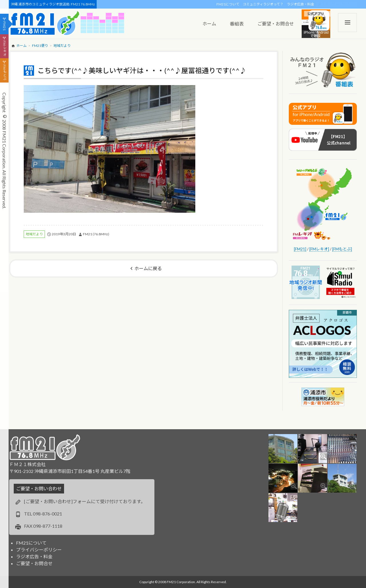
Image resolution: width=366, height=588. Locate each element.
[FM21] (300, 249)
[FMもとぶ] (342, 249)
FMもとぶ (4, 73)
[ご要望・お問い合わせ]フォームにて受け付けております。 (85, 501)
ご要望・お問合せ (34, 563)
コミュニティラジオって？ (263, 4)
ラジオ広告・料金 (301, 4)
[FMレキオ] (319, 249)
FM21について (228, 4)
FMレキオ (4, 48)
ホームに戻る (148, 268)
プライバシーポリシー (39, 550)
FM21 (4, 26)
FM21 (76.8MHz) (96, 234)
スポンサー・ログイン (339, 4)
